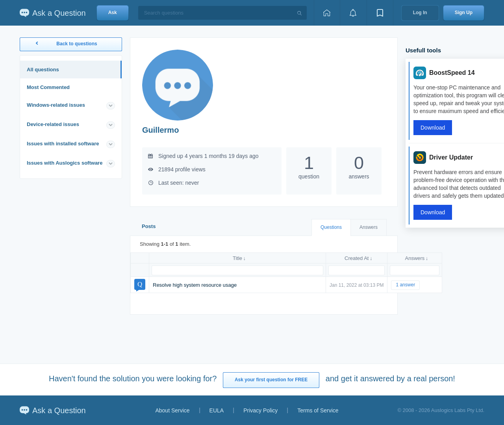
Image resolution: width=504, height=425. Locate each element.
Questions (331, 227)
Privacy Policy (260, 410)
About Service (172, 410)
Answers (369, 227)
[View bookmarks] (380, 13)
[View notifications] (353, 13)
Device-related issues (53, 124)
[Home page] (327, 13)
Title (237, 258)
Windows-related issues (56, 105)
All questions (43, 70)
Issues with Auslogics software (65, 163)
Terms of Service (318, 410)
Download (433, 128)
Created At (357, 258)
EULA (217, 410)
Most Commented (48, 87)
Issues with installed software (63, 144)
